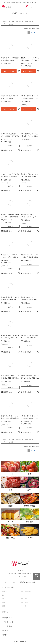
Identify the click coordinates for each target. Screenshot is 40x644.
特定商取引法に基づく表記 (27, 582)
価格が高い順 (29, 21)
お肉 (3, 599)
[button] (37, 32)
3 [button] (34, 32)
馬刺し (4, 602)
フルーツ (4, 591)
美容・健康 (24, 599)
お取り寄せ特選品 (26, 591)
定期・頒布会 (25, 602)
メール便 (23, 606)
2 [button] (32, 32)
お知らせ (5, 630)
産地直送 (5, 612)
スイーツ (23, 595)
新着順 (11, 24)
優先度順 (11, 21)
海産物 (4, 606)
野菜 (3, 595)
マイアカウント (8, 622)
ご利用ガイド (7, 618)
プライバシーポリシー (12, 582)
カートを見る (7, 626)
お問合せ (5, 635)
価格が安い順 (20, 21)
